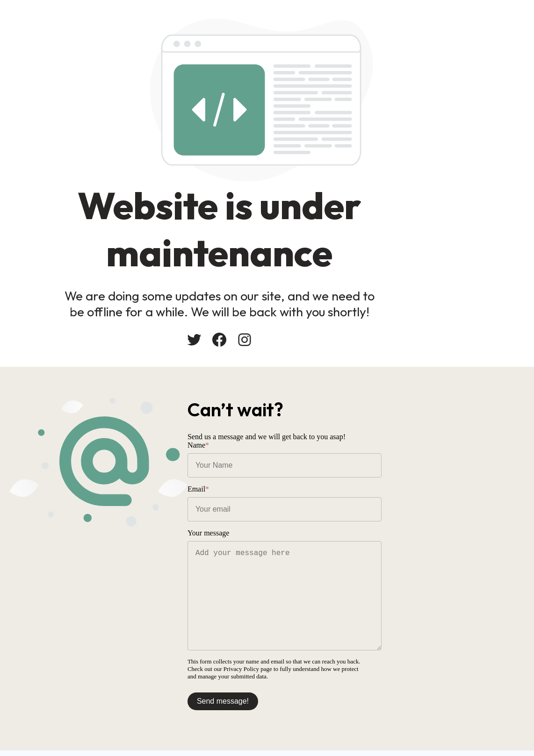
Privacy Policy (495, 668)
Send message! (302, 700)
